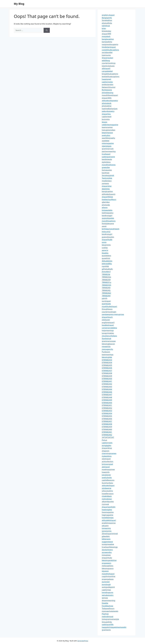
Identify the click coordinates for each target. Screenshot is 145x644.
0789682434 (107, 362)
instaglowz (106, 555)
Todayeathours (108, 608)
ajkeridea (106, 202)
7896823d (106, 274)
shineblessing (108, 93)
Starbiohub (106, 338)
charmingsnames (109, 453)
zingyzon (106, 451)
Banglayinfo (107, 18)
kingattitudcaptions (110, 74)
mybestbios (107, 456)
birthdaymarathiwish (111, 229)
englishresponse (109, 523)
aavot (104, 226)
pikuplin (105, 526)
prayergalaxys (108, 579)
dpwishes (106, 189)
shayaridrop (107, 448)
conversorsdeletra (109, 328)
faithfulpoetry (108, 213)
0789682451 (107, 405)
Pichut (104, 440)
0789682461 (107, 432)
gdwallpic (106, 536)
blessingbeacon (108, 344)
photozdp (106, 205)
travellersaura (108, 494)
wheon (105, 207)
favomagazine (108, 512)
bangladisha (107, 42)
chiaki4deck (107, 496)
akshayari (106, 467)
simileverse (106, 488)
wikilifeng (106, 60)
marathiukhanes (109, 165)
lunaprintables (108, 333)
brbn (104, 28)
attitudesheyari (108, 485)
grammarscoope (109, 341)
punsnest (106, 582)
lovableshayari (108, 325)
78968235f (106, 280)
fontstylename (108, 223)
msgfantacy (107, 181)
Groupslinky (107, 622)
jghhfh (105, 298)
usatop (105, 248)
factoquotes (107, 170)
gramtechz (106, 630)
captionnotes (107, 82)
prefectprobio (108, 84)
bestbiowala (107, 159)
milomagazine (108, 143)
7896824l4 (106, 296)
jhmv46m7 (106, 272)
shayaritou (106, 114)
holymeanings (108, 330)
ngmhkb (105, 266)
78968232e (106, 277)
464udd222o (107, 261)
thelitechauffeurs (109, 199)
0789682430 (107, 379)
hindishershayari (109, 47)
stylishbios (106, 162)
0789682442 (107, 384)
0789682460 (107, 429)
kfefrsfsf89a (107, 264)
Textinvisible (107, 178)
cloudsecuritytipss (109, 336)
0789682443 (107, 387)
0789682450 (107, 403)
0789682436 (107, 368)
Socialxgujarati (108, 175)
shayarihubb (107, 239)
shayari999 (106, 34)
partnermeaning (109, 151)
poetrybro (106, 135)
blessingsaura (108, 568)
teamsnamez (107, 127)
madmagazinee (108, 469)
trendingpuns (107, 592)
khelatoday (106, 31)
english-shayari (108, 15)
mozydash (106, 36)
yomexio (105, 183)
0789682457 (107, 421)
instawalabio (107, 210)
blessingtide (107, 357)
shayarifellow (107, 197)
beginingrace (107, 133)
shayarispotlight (109, 507)
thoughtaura (107, 309)
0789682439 (107, 376)
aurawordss (107, 552)
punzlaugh (106, 584)
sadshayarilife (108, 624)
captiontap (106, 590)
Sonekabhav (107, 20)
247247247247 (108, 437)
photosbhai (107, 106)
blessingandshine (109, 560)
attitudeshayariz (109, 194)
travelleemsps (108, 518)
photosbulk (107, 103)
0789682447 (107, 395)
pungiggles (106, 445)
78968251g (106, 282)
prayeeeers (106, 563)
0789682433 (107, 360)
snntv (104, 242)
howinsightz (107, 510)
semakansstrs (108, 595)
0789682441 (107, 381)
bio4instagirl (107, 215)
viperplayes (107, 146)
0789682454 (107, 413)
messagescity (107, 349)
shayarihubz (107, 558)
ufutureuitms (107, 491)
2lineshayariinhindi (110, 534)
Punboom (106, 352)
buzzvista (106, 119)
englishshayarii (108, 322)
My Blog (19, 4)
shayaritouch (107, 317)
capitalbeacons (108, 480)
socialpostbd (107, 52)
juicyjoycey (106, 475)
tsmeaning (106, 528)
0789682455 (107, 416)
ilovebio (105, 253)
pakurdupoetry (108, 111)
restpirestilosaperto (110, 44)
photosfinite (107, 23)
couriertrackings (109, 63)
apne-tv (105, 250)
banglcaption (107, 191)
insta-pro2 (106, 232)
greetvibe (106, 167)
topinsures (106, 55)
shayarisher (107, 186)
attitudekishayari (109, 520)
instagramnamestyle (110, 619)
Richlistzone (107, 90)
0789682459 (107, 427)
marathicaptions (109, 221)
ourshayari (106, 301)
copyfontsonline (109, 576)
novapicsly (106, 346)
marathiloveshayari (110, 95)
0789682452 (107, 408)
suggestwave (107, 542)
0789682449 (107, 400)
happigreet (106, 79)
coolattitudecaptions (110, 50)
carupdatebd (107, 71)
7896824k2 (106, 293)
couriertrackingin (109, 312)
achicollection (108, 461)
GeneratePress (83, 641)
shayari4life (107, 98)
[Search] (47, 30)
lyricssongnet (107, 464)
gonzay (105, 598)
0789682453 (107, 411)
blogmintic (106, 245)
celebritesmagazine (110, 125)
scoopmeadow (108, 544)
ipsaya (105, 122)
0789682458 (107, 424)
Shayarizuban (107, 58)
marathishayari (108, 574)
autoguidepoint (108, 587)
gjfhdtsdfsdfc (107, 269)
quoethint (106, 258)
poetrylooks (107, 477)
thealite (105, 603)
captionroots (107, 443)
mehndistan (107, 499)
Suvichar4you (107, 483)
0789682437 (107, 371)
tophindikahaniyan (110, 109)
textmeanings (108, 354)
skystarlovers (107, 550)
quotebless (106, 256)
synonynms (107, 531)
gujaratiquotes (108, 218)
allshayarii (106, 68)
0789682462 (107, 435)
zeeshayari (106, 459)
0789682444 (107, 389)
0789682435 (107, 365)
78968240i (106, 288)
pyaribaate (106, 304)
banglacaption (108, 39)
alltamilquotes (108, 501)
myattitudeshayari (109, 306)
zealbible (106, 141)
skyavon (105, 571)
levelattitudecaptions (111, 76)
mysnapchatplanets (110, 611)
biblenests (106, 539)
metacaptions (108, 566)
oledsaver (106, 320)
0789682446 (107, 392)
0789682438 (107, 373)
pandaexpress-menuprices (113, 314)
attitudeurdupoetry (110, 100)
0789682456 (107, 419)
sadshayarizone (108, 157)
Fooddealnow (107, 606)
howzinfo (106, 472)
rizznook (105, 504)
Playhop (105, 614)
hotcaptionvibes (109, 130)
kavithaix (106, 173)
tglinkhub (106, 26)
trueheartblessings (110, 547)
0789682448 (107, 397)
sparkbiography (108, 138)
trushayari (106, 154)
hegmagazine (107, 515)
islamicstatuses (108, 66)
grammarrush (108, 149)
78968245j (106, 290)
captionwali (107, 117)
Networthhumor (109, 87)
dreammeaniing (108, 600)
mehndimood (107, 616)
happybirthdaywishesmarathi (114, 627)
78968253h (106, 285)
